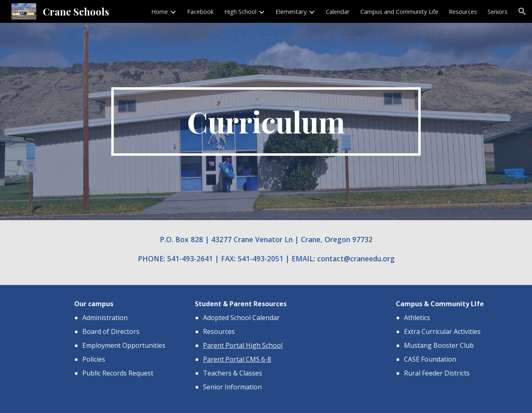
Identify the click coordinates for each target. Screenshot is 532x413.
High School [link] (240, 11)
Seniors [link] (498, 11)
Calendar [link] (338, 11)
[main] (266, 121)
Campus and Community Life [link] (399, 11)
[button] (522, 11)
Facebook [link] (200, 11)
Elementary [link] (291, 11)
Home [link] (160, 11)
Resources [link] (463, 11)
